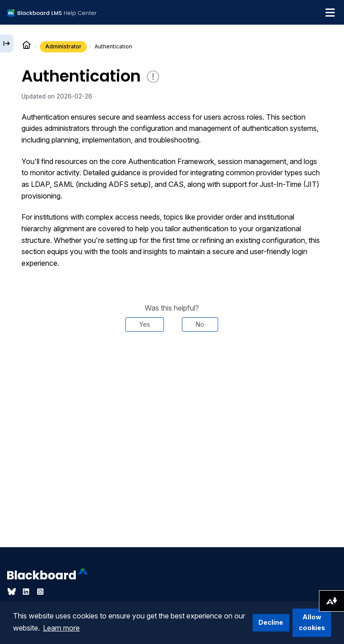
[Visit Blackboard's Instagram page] (40, 592)
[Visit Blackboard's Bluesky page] (13, 592)
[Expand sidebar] (7, 43)
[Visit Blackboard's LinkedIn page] (27, 592)
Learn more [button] (61, 628)
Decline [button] (271, 622)
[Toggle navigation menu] (330, 13)
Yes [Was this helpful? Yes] (145, 324)
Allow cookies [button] (312, 622)
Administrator (63, 46)
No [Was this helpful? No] (200, 324)
